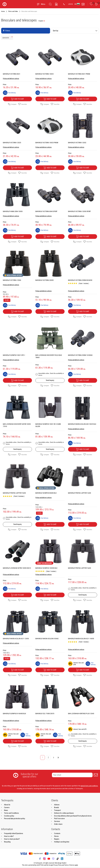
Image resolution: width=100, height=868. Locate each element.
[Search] (50, 4)
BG (77, 4)
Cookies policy (9, 816)
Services (57, 821)
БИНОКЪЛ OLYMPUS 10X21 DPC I (14, 355)
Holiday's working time (62, 842)
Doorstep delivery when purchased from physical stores (73, 816)
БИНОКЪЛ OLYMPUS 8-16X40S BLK (14, 714)
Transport (57, 810)
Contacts (57, 833)
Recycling (7, 842)
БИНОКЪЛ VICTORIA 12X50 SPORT (79, 211)
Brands (57, 807)
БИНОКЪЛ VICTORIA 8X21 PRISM (79, 74)
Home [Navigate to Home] (3, 11)
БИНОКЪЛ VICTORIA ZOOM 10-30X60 (80, 355)
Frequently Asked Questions (14, 833)
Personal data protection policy (15, 819)
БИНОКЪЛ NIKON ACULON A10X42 (47, 639)
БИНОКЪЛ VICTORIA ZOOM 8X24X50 (80, 280)
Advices (57, 805)
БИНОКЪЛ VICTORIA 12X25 (12, 143)
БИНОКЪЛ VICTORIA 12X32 (77, 143)
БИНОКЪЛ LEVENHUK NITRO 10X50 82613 (17, 568)
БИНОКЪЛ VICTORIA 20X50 (44, 280)
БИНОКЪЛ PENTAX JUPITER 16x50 (80, 568)
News (6, 810)
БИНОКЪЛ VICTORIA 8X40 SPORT (46, 211)
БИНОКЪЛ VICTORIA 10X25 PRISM (47, 143)
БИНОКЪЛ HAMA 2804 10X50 (13, 211)
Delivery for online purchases (64, 813)
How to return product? (12, 839)
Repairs (57, 839)
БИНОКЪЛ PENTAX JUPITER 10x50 (14, 493)
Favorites (23, 104)
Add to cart (17, 99)
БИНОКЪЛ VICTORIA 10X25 (44, 74)
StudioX (64, 863)
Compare (12, 104)
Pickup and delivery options (11, 79)
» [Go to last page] (58, 757)
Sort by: (75, 31)
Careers (7, 807)
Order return (58, 824)
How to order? (9, 836)
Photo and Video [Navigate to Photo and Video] (13, 11)
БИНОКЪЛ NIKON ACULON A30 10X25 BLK (82, 424)
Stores (56, 836)
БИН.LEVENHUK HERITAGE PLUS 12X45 (81, 714)
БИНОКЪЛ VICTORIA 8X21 (12, 74)
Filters (6, 31)
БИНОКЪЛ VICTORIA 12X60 (12, 280)
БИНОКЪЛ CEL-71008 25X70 (45, 714)
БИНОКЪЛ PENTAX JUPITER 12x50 (80, 493)
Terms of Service (69, 865)
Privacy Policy (57, 865)
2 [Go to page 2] (48, 757)
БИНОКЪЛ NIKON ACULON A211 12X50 (16, 639)
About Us (7, 805)
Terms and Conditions (11, 813)
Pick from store (59, 819)
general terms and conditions (89, 786)
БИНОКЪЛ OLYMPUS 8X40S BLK (46, 493)
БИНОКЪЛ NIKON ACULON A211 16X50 (81, 639)
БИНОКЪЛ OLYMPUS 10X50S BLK (46, 568)
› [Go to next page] (54, 757)
